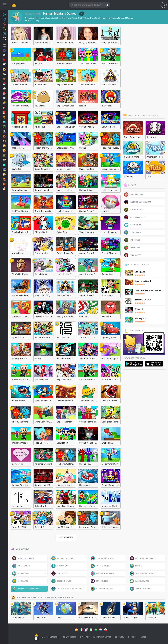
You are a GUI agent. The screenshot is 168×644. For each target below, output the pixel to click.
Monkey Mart (141, 318)
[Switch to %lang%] (60, 630)
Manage (143, 636)
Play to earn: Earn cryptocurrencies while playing (42, 598)
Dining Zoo (140, 272)
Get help (85, 636)
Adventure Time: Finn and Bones (150, 290)
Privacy (120, 636)
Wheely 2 (139, 309)
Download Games (135, 331)
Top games (66, 537)
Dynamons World (143, 281)
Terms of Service (102, 636)
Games (29, 14)
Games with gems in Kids (137, 265)
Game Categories (51, 636)
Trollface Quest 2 (143, 300)
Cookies (133, 636)
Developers (70, 636)
